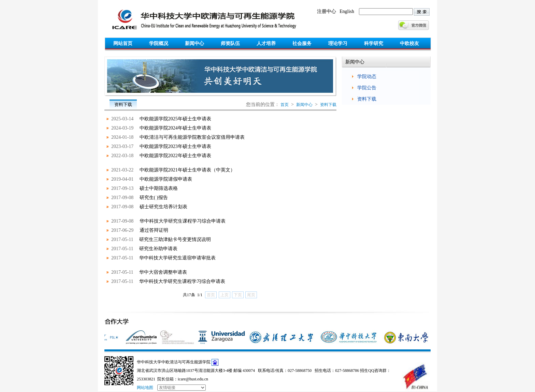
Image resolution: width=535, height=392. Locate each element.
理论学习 (338, 43)
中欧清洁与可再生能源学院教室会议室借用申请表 (192, 137)
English (347, 11)
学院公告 (367, 88)
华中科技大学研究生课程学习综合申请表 (183, 221)
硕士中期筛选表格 (159, 188)
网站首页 (123, 43)
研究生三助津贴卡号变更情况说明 (175, 239)
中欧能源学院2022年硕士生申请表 (175, 156)
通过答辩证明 (154, 230)
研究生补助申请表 (158, 249)
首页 (285, 105)
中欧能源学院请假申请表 (166, 179)
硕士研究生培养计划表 (163, 207)
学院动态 (367, 77)
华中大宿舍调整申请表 (163, 272)
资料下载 (328, 105)
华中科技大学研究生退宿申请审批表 (177, 258)
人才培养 (266, 43)
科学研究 (374, 43)
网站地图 (145, 388)
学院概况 (159, 43)
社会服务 (302, 43)
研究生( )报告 (154, 198)
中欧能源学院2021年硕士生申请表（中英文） (187, 170)
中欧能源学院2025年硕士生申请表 (175, 119)
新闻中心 (194, 43)
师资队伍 (230, 43)
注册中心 (327, 11)
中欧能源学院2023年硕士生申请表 (175, 146)
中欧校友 (409, 43)
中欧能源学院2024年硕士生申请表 (175, 128)
